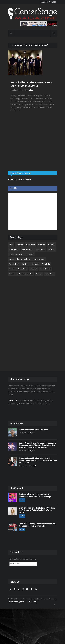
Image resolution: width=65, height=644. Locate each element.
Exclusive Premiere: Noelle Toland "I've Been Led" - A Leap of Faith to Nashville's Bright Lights (37, 510)
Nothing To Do (14, 249)
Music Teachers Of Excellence (20, 259)
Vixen (11, 274)
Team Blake (46, 264)
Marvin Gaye (31, 244)
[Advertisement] (26, 149)
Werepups (42, 244)
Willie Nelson (14, 264)
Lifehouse (35, 264)
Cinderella (19, 244)
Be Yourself (30, 254)
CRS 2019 (25, 264)
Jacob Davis (49, 274)
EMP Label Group (39, 259)
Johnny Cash (22, 269)
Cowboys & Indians (16, 254)
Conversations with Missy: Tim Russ (33, 429)
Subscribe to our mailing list (23, 559)
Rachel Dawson (46, 269)
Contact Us (13, 401)
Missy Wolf (32, 433)
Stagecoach (41, 249)
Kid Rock (51, 244)
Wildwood (33, 269)
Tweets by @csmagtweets (19, 179)
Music (22, 500)
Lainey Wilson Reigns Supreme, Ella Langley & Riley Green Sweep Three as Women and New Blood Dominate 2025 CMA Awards (37, 445)
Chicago (39, 274)
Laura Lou (29, 90)
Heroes (12, 269)
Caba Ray (51, 249)
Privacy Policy (33, 602)
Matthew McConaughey (25, 274)
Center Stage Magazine (16, 602)
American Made (28, 249)
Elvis (11, 244)
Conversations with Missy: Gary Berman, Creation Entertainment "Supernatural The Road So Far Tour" (38, 461)
